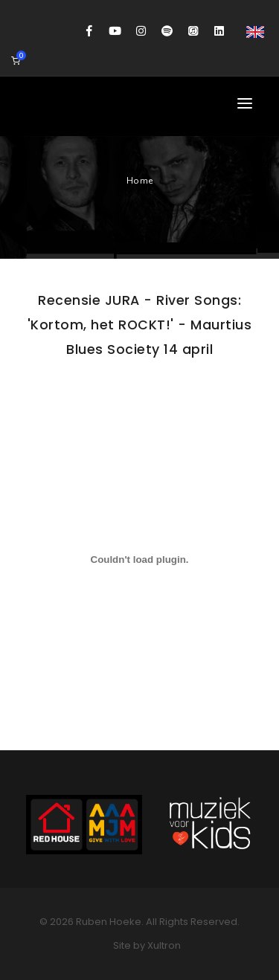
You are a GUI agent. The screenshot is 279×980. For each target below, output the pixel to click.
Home (140, 181)
